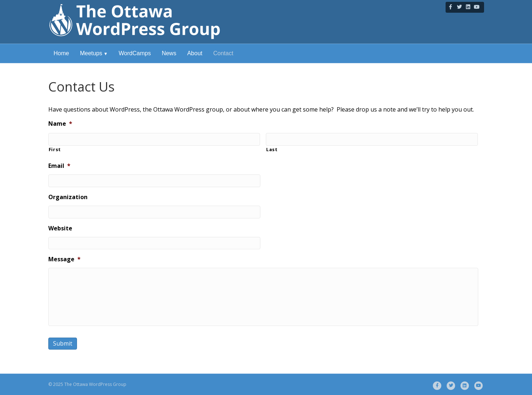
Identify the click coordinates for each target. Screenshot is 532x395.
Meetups (91, 53)
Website (60, 228)
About (195, 53)
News (169, 53)
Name (60, 124)
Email (59, 166)
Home (62, 53)
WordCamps (135, 53)
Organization (68, 197)
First (55, 149)
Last (272, 149)
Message (64, 259)
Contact (223, 53)
